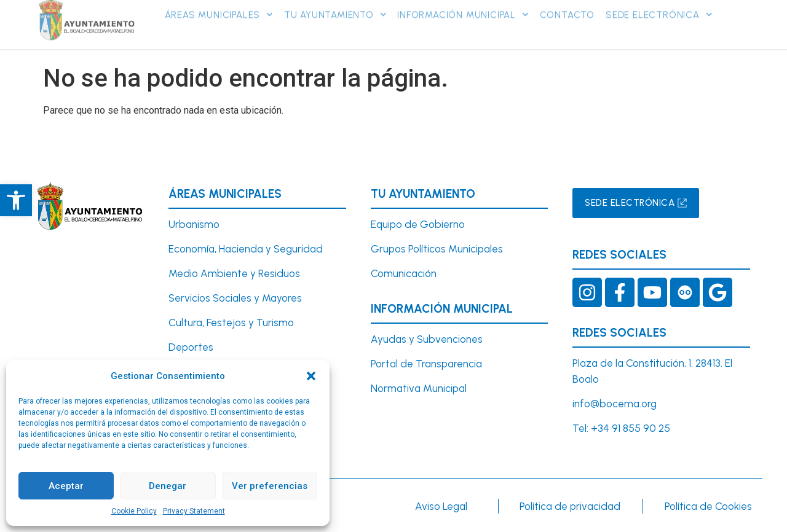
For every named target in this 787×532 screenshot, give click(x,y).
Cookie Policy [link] (134, 511)
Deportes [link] (191, 347)
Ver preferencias (270, 486)
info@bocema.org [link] (615, 404)
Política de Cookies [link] (708, 506)
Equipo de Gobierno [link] (418, 224)
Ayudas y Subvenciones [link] (427, 339)
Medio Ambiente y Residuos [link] (234, 273)
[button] (311, 376)
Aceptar (66, 486)
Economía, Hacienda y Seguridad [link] (246, 249)
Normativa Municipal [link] (419, 388)
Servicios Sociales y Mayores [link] (235, 298)
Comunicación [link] (404, 273)
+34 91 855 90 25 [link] (631, 428)
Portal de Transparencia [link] (426, 364)
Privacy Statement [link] (194, 511)
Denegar (168, 486)
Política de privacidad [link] (570, 506)
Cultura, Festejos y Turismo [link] (231, 323)
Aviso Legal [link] (441, 506)
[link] (16, 200)
